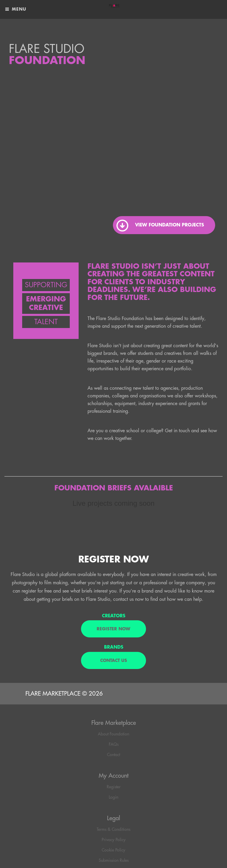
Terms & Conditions (113, 829)
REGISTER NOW (113, 629)
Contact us (114, 660)
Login (113, 797)
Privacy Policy (114, 840)
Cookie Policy (113, 850)
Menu (15, 10)
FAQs (114, 744)
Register (114, 787)
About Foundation (113, 734)
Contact (113, 755)
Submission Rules (114, 860)
